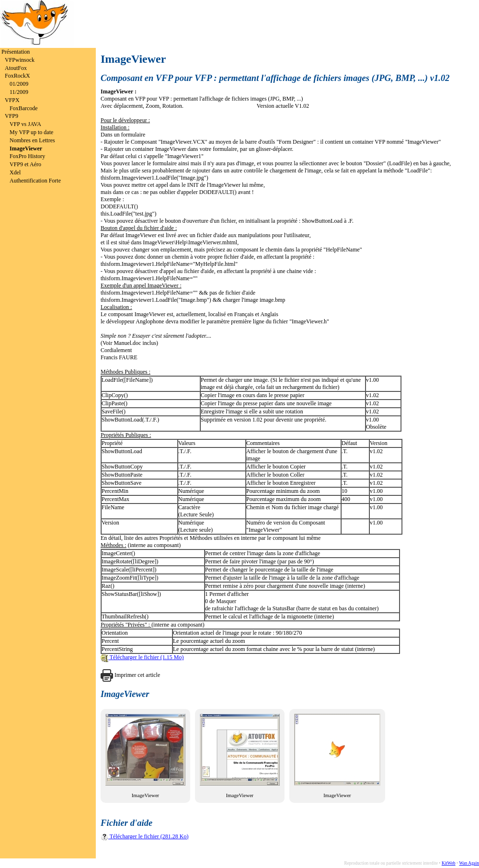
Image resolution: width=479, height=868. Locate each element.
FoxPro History (27, 156)
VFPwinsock (20, 60)
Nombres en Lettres (32, 140)
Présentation (16, 52)
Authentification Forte (35, 181)
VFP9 (11, 116)
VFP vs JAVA (25, 124)
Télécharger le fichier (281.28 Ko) (144, 836)
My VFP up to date (31, 132)
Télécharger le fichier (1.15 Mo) (142, 657)
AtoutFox (16, 68)
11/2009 (19, 92)
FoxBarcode (24, 108)
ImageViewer (26, 148)
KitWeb (449, 863)
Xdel (15, 172)
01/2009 (19, 84)
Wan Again (469, 863)
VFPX (12, 100)
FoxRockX (17, 76)
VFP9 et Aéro (25, 164)
